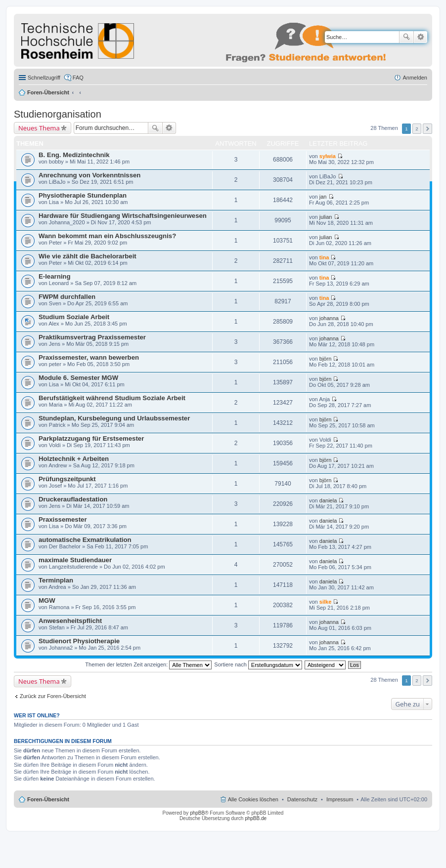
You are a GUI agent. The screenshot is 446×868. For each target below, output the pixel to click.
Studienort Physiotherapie (79, 641)
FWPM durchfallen (67, 297)
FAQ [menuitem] (78, 78)
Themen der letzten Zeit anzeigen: (148, 664)
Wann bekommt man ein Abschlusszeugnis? (107, 236)
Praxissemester (63, 519)
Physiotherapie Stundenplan (83, 195)
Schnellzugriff (44, 78)
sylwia (328, 156)
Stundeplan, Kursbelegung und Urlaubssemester (114, 418)
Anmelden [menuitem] (415, 78)
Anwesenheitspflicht (70, 621)
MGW (47, 600)
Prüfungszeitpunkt (67, 479)
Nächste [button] (427, 129)
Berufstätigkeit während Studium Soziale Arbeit (112, 398)
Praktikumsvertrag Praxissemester (92, 337)
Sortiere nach (258, 664)
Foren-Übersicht (48, 92)
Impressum (340, 799)
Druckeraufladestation (73, 499)
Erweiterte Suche (421, 37)
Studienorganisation (58, 114)
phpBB (197, 813)
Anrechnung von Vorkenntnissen (89, 175)
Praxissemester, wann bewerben (89, 357)
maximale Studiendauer (75, 560)
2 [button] (417, 129)
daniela (328, 500)
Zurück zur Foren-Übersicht (53, 696)
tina (324, 257)
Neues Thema (39, 128)
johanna (329, 318)
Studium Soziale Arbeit (74, 317)
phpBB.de (256, 818)
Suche (406, 37)
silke (325, 602)
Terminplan (56, 580)
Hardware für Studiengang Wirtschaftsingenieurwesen (123, 216)
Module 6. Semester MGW (78, 378)
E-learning (54, 276)
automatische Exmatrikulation (85, 540)
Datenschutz (302, 799)
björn (325, 359)
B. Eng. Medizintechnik (74, 155)
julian (326, 217)
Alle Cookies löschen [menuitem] (253, 799)
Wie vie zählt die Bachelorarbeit (88, 256)
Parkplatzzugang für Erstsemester (91, 438)
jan (323, 197)
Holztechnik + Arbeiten (74, 459)
